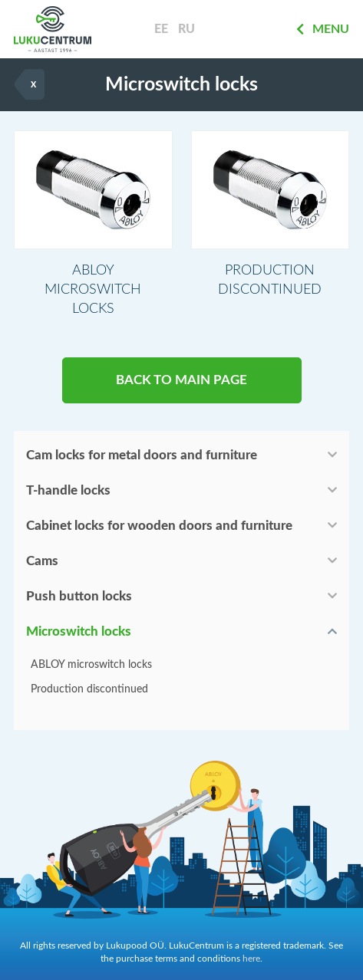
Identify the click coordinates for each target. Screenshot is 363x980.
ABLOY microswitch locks (91, 665)
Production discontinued (89, 689)
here (251, 959)
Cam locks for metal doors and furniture (142, 455)
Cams (42, 561)
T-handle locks (68, 490)
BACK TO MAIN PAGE (181, 380)
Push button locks (79, 596)
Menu (323, 29)
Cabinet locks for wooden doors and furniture (159, 526)
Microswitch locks (79, 631)
